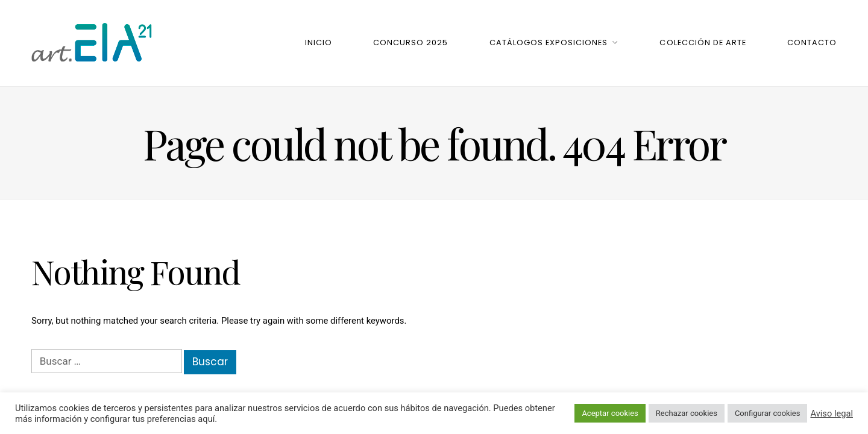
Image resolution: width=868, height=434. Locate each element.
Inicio (319, 42)
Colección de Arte (703, 42)
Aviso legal (832, 414)
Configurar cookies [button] (768, 413)
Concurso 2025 (410, 42)
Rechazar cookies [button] (687, 413)
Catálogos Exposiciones (549, 42)
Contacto (812, 42)
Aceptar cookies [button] (610, 413)
